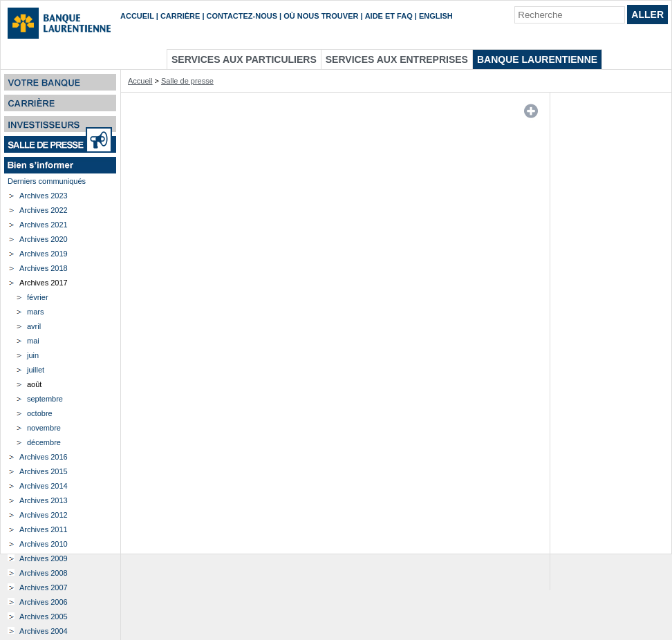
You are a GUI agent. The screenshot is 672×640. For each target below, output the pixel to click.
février (38, 297)
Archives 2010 (44, 544)
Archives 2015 (44, 471)
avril (34, 326)
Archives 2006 (44, 602)
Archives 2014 (44, 486)
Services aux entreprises (397, 59)
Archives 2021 (44, 225)
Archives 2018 (44, 268)
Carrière (180, 16)
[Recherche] (570, 15)
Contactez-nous (242, 16)
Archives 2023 (44, 196)
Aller (647, 15)
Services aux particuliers (244, 59)
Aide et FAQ (389, 16)
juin (33, 355)
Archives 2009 (44, 558)
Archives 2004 (44, 631)
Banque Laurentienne (537, 59)
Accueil (137, 16)
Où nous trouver (321, 16)
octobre (40, 413)
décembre (44, 442)
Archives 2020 (44, 239)
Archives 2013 (44, 500)
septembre (45, 399)
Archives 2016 (44, 457)
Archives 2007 (44, 587)
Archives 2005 (44, 617)
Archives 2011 (44, 529)
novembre (44, 428)
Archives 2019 (44, 254)
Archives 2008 (44, 573)
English (436, 16)
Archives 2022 (44, 210)
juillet (36, 370)
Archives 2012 (44, 515)
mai (33, 341)
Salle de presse (187, 81)
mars (35, 312)
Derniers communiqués (47, 181)
